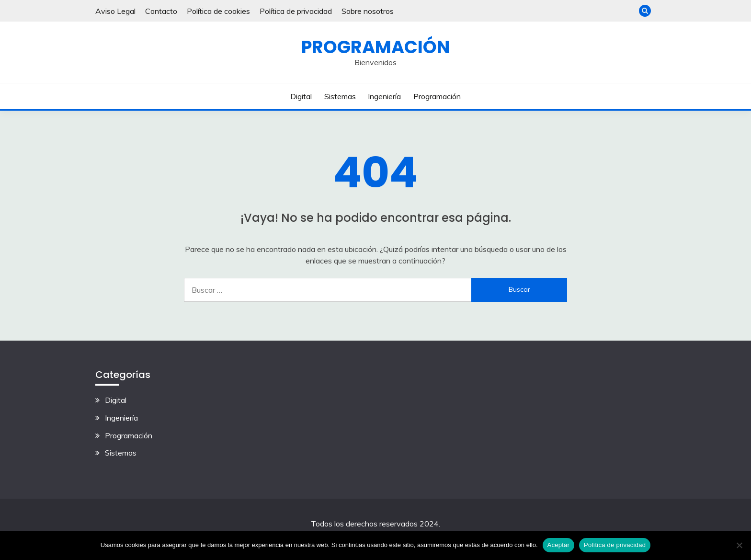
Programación (375, 47)
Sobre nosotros (368, 11)
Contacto (161, 11)
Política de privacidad (296, 11)
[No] (739, 545)
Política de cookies (218, 11)
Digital (301, 96)
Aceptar (559, 545)
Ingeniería (384, 96)
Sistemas (340, 96)
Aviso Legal (115, 11)
